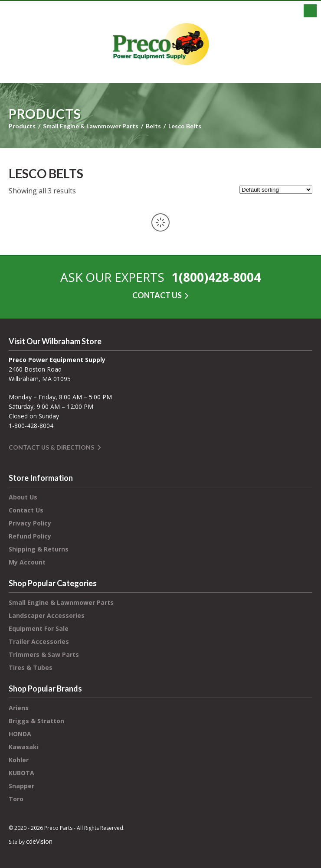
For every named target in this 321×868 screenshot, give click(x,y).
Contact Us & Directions (51, 447)
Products (22, 126)
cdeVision (39, 841)
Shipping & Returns (39, 549)
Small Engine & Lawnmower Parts (91, 126)
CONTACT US (157, 295)
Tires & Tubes (31, 667)
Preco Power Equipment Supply (160, 44)
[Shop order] (276, 190)
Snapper (21, 786)
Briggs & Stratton (36, 721)
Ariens (19, 708)
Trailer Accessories (39, 641)
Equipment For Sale (39, 628)
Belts (153, 126)
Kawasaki (24, 747)
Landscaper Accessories (47, 615)
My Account (27, 562)
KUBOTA (21, 773)
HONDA (20, 734)
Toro (16, 799)
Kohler (19, 760)
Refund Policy (30, 536)
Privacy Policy (30, 523)
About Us (23, 497)
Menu (310, 11)
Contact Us (26, 510)
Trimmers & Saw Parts (44, 654)
